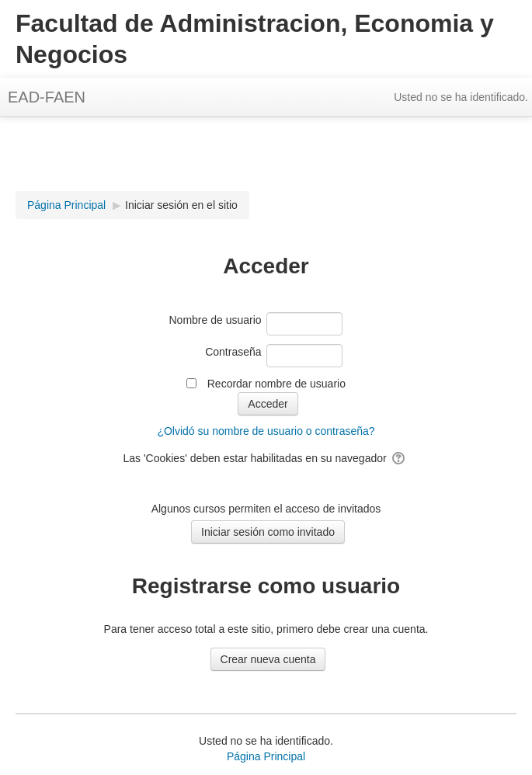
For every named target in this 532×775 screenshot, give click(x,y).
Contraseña (233, 352)
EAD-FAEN (47, 97)
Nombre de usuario (215, 320)
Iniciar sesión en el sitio (181, 205)
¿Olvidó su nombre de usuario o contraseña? (266, 431)
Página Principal (266, 756)
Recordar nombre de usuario (276, 384)
